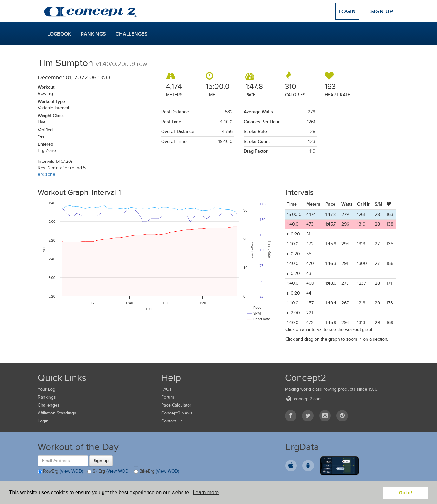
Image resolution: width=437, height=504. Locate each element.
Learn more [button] (206, 492)
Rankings (93, 34)
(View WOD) (71, 471)
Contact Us (172, 421)
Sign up (101, 461)
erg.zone (46, 174)
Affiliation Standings (57, 413)
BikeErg (156, 472)
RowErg (60, 472)
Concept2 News (177, 413)
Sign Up (382, 11)
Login (347, 11)
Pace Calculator (176, 405)
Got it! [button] (406, 493)
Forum (168, 397)
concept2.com (303, 399)
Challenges (132, 34)
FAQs (166, 389)
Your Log (46, 389)
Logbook (59, 34)
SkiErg (108, 472)
